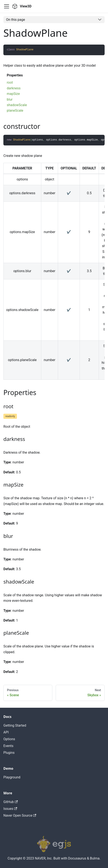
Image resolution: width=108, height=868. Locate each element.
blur (10, 99)
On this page (16, 20)
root (10, 82)
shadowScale (17, 105)
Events (8, 746)
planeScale (15, 110)
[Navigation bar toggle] (7, 6)
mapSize (13, 94)
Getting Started (15, 725)
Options (9, 739)
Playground (12, 777)
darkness (14, 88)
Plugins (9, 753)
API (6, 732)
